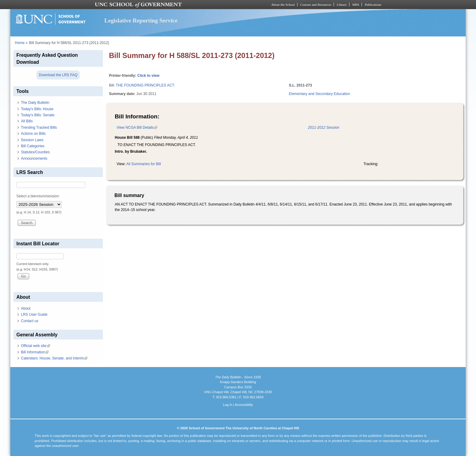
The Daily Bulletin (35, 103)
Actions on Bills (33, 134)
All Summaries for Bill (144, 164)
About (26, 308)
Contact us (30, 321)
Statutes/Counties (35, 152)
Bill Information (35, 352)
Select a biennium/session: (38, 196)
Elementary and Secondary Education (320, 94)
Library (342, 5)
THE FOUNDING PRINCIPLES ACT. (145, 85)
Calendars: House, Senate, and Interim (54, 358)
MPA (356, 5)
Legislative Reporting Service (141, 20)
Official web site (36, 346)
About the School (283, 5)
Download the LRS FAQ (58, 75)
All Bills (27, 121)
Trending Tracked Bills (39, 128)
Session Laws (32, 140)
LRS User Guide (34, 315)
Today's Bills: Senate (38, 115)
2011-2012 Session (323, 128)
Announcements (34, 158)
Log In (228, 405)
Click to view (148, 76)
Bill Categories (33, 146)
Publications (373, 5)
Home (20, 43)
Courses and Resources (316, 5)
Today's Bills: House (37, 109)
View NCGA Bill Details (137, 128)
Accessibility (244, 405)
